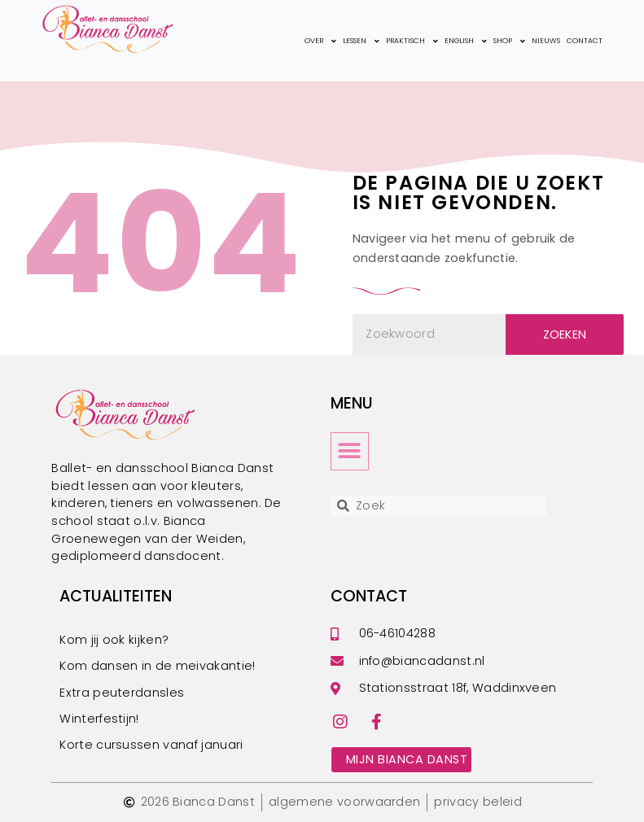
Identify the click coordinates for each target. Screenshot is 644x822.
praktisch (412, 41)
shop (509, 41)
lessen (361, 41)
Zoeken (565, 334)
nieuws (546, 41)
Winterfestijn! (99, 719)
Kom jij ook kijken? (114, 640)
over (320, 41)
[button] (350, 451)
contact (585, 41)
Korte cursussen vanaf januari (151, 745)
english (466, 41)
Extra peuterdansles (122, 693)
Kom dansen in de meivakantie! (157, 666)
